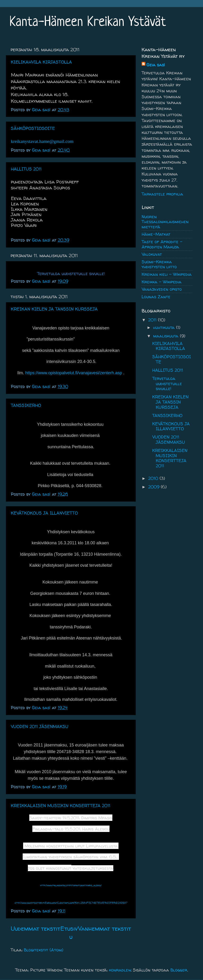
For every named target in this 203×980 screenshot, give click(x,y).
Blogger (179, 970)
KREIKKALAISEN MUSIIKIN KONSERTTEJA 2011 (61, 806)
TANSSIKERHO (26, 405)
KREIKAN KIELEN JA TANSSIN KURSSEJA (54, 309)
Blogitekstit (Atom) (44, 950)
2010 (154, 478)
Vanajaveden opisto (162, 289)
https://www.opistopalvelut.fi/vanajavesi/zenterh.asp (74, 373)
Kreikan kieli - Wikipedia (167, 274)
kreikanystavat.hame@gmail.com (42, 141)
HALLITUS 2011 (26, 169)
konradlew (120, 970)
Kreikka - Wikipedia (162, 282)
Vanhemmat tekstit (104, 928)
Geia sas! (156, 65)
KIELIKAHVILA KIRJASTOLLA (41, 62)
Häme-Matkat (156, 234)
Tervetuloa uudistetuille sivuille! (167, 383)
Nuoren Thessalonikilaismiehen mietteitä (165, 222)
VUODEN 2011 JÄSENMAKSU (40, 726)
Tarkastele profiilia (162, 194)
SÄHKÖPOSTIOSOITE (33, 128)
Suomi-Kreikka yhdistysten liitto (159, 264)
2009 (154, 487)
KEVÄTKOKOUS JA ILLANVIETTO (44, 513)
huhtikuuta (165, 327)
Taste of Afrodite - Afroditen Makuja (162, 244)
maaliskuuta (167, 336)
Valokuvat (152, 254)
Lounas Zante (156, 297)
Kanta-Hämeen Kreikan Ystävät (88, 22)
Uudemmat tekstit (35, 928)
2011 (153, 320)
